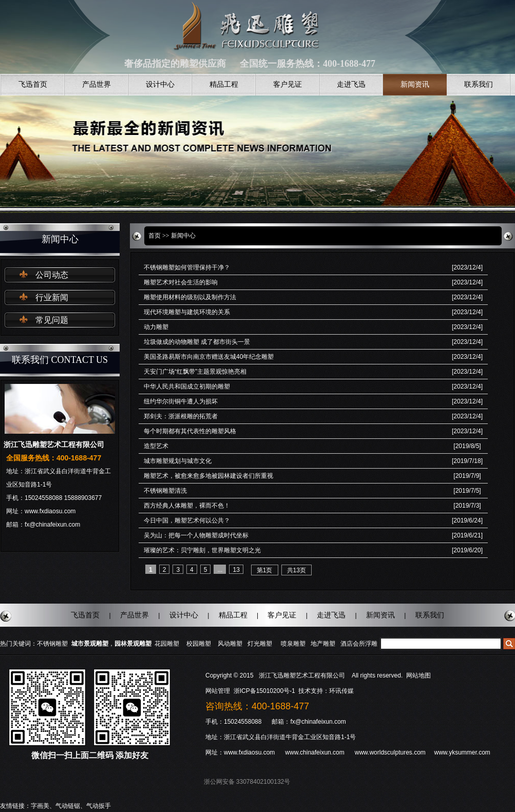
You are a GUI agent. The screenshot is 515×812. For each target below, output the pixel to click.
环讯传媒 (341, 691)
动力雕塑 (156, 327)
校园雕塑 (199, 644)
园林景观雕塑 (133, 644)
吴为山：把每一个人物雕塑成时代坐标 (196, 535)
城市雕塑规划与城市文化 (178, 461)
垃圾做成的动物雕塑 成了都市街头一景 (197, 342)
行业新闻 (52, 297)
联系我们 (479, 84)
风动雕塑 (230, 644)
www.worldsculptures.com (390, 752)
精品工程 (224, 84)
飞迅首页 (33, 84)
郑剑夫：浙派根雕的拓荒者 (181, 416)
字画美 (40, 806)
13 (236, 570)
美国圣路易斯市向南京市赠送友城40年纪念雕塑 (209, 357)
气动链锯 (68, 806)
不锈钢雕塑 (52, 644)
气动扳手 (99, 806)
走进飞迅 (351, 84)
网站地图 (418, 675)
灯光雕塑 (260, 644)
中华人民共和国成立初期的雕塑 (187, 386)
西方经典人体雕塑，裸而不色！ (187, 506)
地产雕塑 (323, 644)
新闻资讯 (415, 84)
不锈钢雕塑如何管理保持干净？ (187, 267)
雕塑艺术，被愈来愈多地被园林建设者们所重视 (208, 476)
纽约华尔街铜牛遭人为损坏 (181, 401)
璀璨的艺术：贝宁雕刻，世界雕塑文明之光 (202, 550)
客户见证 (288, 84)
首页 (155, 236)
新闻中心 (183, 236)
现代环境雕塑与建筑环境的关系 (187, 312)
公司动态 (52, 275)
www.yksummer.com (462, 752)
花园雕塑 (167, 644)
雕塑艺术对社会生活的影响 (181, 282)
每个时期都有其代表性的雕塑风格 (190, 431)
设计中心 (160, 84)
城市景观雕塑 (90, 644)
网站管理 (218, 691)
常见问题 (52, 320)
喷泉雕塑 (293, 644)
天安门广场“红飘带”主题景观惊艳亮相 (195, 372)
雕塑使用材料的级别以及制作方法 (190, 297)
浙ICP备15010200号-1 (265, 691)
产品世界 (97, 84)
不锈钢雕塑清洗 (165, 491)
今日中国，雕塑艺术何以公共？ (187, 520)
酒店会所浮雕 (359, 644)
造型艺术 (156, 446)
